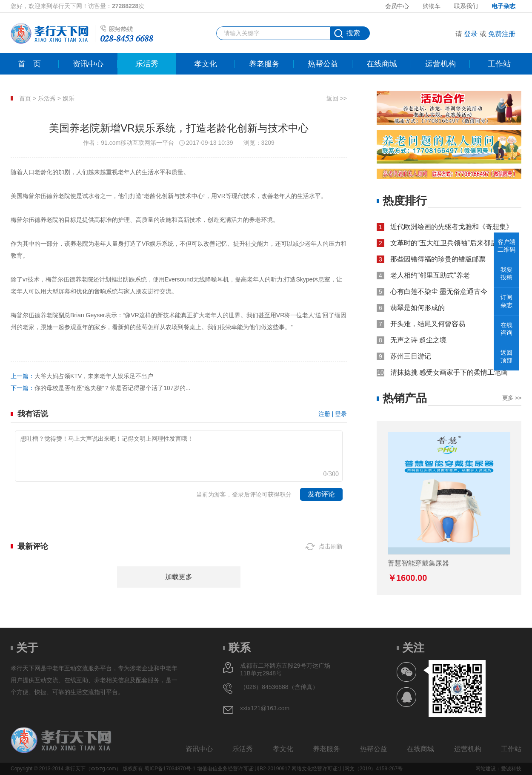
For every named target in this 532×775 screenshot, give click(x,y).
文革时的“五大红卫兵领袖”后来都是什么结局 (456, 243)
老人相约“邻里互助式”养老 (430, 275)
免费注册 (502, 34)
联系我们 (466, 6)
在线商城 (382, 64)
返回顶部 (506, 356)
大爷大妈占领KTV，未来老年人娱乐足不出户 (94, 376)
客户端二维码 (506, 246)
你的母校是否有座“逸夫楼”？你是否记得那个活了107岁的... (112, 388)
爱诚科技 (511, 769)
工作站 (499, 64)
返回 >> (337, 98)
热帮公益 (323, 64)
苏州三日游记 (411, 356)
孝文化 (206, 64)
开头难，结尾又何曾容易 (428, 324)
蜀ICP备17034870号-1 (170, 769)
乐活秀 (147, 64)
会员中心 (397, 6)
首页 (29, 64)
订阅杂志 (506, 301)
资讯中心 (88, 64)
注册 (324, 414)
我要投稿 (506, 273)
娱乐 (69, 98)
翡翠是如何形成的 (418, 308)
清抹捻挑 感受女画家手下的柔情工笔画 (449, 372)
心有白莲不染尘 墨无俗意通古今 (439, 291)
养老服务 (264, 64)
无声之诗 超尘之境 (418, 340)
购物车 (432, 6)
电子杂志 (503, 6)
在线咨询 (506, 329)
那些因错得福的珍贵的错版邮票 (438, 259)
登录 (471, 34)
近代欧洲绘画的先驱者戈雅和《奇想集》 (452, 227)
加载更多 (179, 577)
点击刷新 (331, 546)
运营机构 (440, 64)
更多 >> (512, 398)
